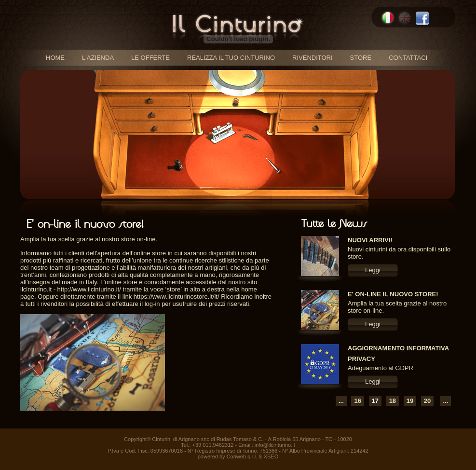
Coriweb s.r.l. (242, 456)
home (55, 58)
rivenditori (313, 58)
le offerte (150, 58)
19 (410, 401)
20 (427, 401)
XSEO (271, 456)
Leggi (373, 270)
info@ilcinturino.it (275, 445)
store (361, 58)
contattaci (408, 58)
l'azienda (98, 58)
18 (393, 401)
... (341, 401)
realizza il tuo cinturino (231, 58)
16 (357, 401)
